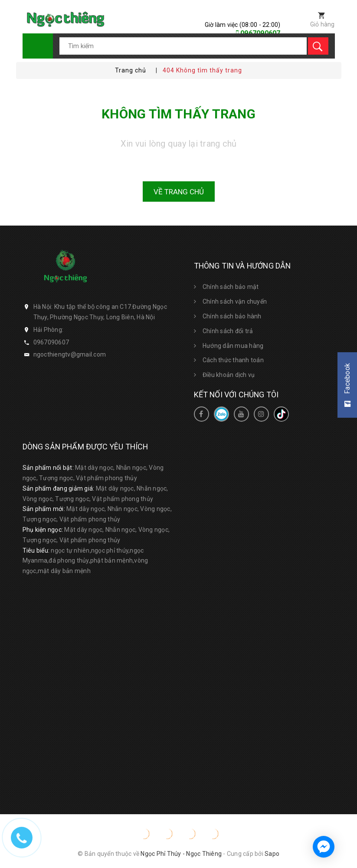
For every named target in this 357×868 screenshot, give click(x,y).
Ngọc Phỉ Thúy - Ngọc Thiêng (181, 854)
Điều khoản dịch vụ (229, 375)
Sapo (272, 854)
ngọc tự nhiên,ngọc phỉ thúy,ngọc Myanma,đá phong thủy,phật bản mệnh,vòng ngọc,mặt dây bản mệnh (85, 561)
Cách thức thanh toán (233, 360)
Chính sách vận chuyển (235, 301)
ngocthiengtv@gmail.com (70, 354)
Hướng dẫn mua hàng (233, 346)
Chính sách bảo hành (232, 316)
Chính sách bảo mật (231, 287)
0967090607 (51, 342)
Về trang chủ (179, 192)
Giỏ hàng (323, 24)
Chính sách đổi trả (228, 331)
